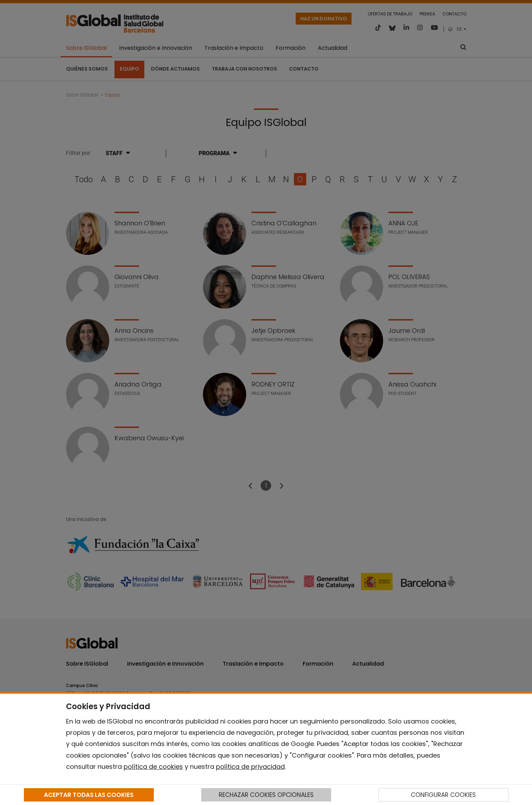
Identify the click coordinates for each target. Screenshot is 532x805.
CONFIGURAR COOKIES (443, 795)
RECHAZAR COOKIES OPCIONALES (266, 795)
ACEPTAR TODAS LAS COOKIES (89, 795)
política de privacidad (250, 767)
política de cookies (153, 767)
